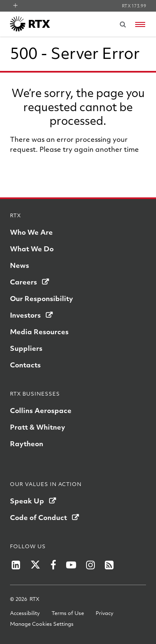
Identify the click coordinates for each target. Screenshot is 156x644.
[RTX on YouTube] (71, 565)
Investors (25, 315)
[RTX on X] (35, 565)
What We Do (32, 249)
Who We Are (31, 232)
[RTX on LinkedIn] (16, 565)
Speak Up (27, 501)
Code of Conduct (38, 517)
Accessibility (25, 613)
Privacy (105, 613)
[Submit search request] (123, 24)
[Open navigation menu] (140, 24)
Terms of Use (68, 613)
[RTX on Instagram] (90, 565)
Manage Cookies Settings (42, 624)
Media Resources (39, 332)
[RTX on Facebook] (53, 565)
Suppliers (26, 348)
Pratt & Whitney (37, 427)
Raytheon (27, 444)
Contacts (25, 365)
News (20, 265)
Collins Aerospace (41, 410)
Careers (24, 282)
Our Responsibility (41, 298)
